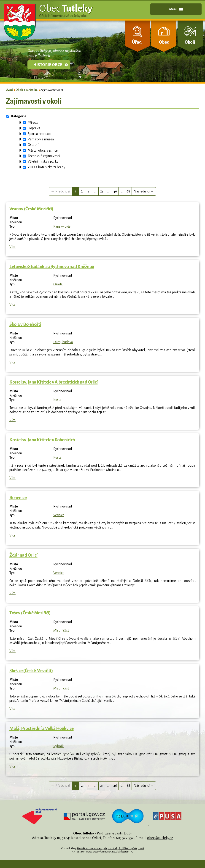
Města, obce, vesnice (43, 150)
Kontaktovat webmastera (90, 848)
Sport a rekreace (40, 134)
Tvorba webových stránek (98, 852)
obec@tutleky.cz (160, 838)
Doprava (34, 128)
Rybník (58, 746)
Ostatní (33, 145)
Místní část (61, 631)
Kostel (58, 400)
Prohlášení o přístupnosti (131, 848)
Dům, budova (63, 342)
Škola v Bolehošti (25, 324)
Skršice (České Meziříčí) (31, 671)
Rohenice (18, 498)
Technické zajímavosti (44, 156)
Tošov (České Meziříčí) (30, 613)
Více (12, 247)
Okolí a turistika (27, 90)
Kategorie (19, 116)
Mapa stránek (111, 848)
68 (128, 191)
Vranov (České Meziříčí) (31, 209)
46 (115, 191)
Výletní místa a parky (43, 161)
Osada (58, 284)
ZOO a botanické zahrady (46, 167)
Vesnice (59, 515)
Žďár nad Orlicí (23, 555)
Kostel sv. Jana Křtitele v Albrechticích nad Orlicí (54, 382)
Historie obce (48, 65)
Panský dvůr (62, 226)
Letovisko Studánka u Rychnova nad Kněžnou (52, 267)
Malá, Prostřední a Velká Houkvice (42, 728)
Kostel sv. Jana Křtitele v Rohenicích (42, 440)
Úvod (9, 90)
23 (102, 191)
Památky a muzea (41, 139)
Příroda (33, 123)
